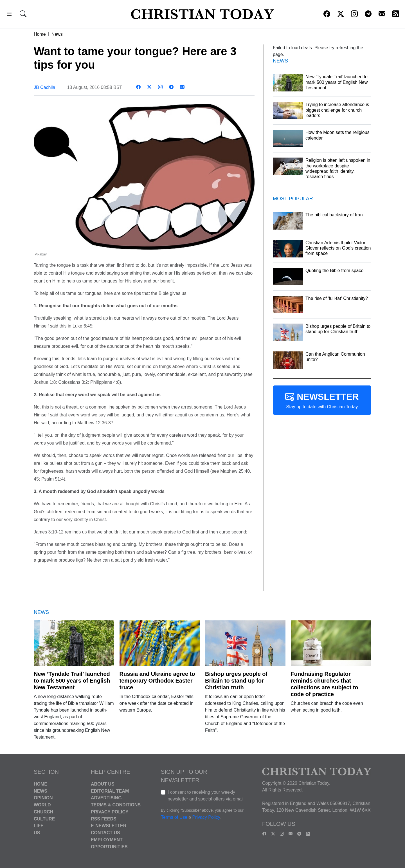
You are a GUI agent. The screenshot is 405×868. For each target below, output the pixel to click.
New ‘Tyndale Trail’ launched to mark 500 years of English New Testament (72, 681)
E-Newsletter (109, 826)
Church (43, 812)
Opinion (43, 798)
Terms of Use (174, 817)
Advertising (106, 798)
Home (40, 34)
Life (39, 826)
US (37, 833)
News (57, 34)
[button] (9, 15)
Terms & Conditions (116, 805)
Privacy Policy (110, 812)
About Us (103, 784)
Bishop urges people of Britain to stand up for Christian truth (236, 681)
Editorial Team (110, 791)
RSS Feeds (104, 819)
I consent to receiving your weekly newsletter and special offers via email (206, 796)
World (42, 805)
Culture (44, 819)
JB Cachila (44, 87)
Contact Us (105, 833)
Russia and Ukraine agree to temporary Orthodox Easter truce (157, 681)
